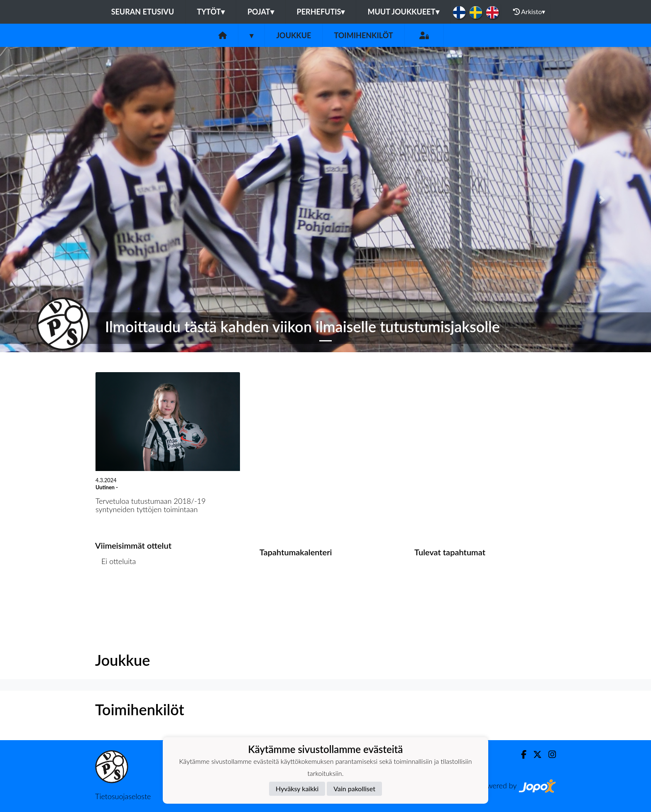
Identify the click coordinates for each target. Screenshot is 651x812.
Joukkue (294, 35)
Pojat (261, 12)
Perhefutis (321, 12)
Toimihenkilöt (363, 35)
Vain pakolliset (354, 789)
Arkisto (529, 12)
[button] (49, 200)
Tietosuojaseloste (123, 796)
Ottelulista (116, 593)
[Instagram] (549, 754)
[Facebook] (520, 754)
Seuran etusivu (143, 12)
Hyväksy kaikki (297, 789)
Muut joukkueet (403, 12)
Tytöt (211, 12)
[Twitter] (534, 754)
